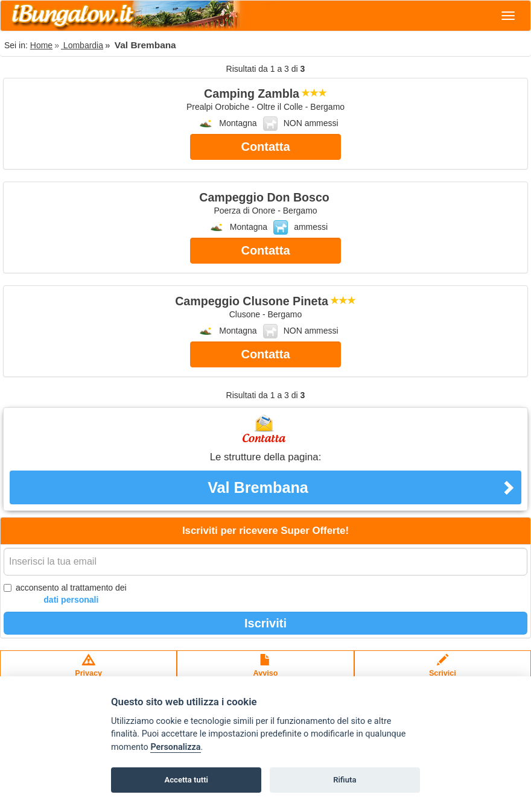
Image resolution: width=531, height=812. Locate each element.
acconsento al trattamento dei (65, 594)
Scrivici (443, 671)
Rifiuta (345, 780)
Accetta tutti (186, 780)
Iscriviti (265, 623)
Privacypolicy (88, 671)
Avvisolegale (266, 671)
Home (41, 45)
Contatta (265, 147)
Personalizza (175, 747)
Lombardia (82, 45)
